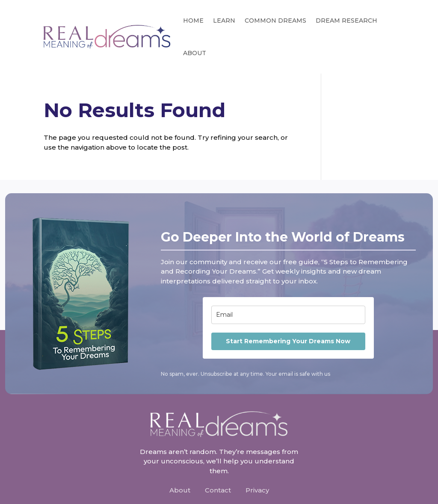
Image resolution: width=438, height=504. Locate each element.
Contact (218, 490)
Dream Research (346, 21)
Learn (224, 21)
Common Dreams (275, 21)
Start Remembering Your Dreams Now (288, 341)
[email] (288, 315)
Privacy (257, 490)
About (195, 53)
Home (193, 21)
